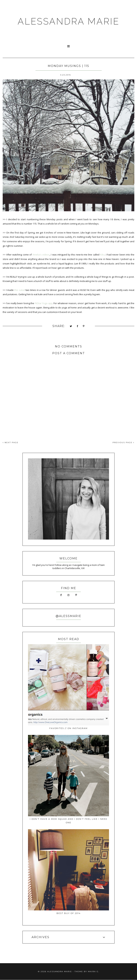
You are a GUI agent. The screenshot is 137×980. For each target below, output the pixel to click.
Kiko (102, 255)
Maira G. (94, 972)
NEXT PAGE (11, 443)
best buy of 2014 (69, 913)
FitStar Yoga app (44, 303)
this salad (20, 290)
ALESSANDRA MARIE (69, 21)
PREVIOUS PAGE (123, 443)
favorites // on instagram (68, 728)
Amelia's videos (41, 255)
